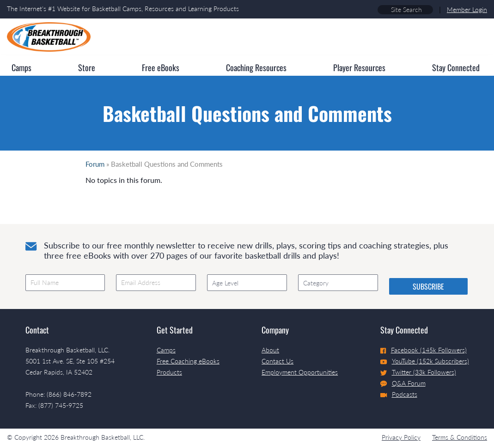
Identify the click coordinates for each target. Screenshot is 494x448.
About (270, 350)
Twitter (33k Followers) (418, 372)
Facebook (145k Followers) (424, 350)
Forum (95, 164)
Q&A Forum (403, 383)
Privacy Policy (401, 437)
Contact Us (277, 361)
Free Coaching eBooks (188, 361)
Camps (166, 350)
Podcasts (399, 394)
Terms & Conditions (460, 437)
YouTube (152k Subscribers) (425, 361)
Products (169, 372)
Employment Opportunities (300, 372)
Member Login (467, 9)
